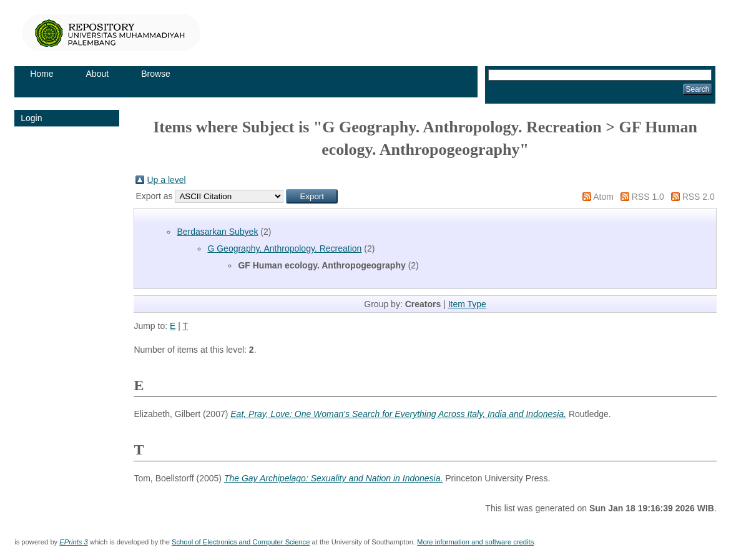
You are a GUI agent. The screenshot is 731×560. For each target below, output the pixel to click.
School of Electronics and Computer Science (241, 542)
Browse (156, 74)
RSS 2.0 (699, 197)
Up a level (166, 180)
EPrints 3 (73, 542)
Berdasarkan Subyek (217, 232)
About (98, 74)
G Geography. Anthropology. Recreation (284, 248)
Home (42, 74)
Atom (603, 197)
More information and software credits (475, 542)
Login (31, 118)
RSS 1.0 (648, 197)
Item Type (467, 304)
